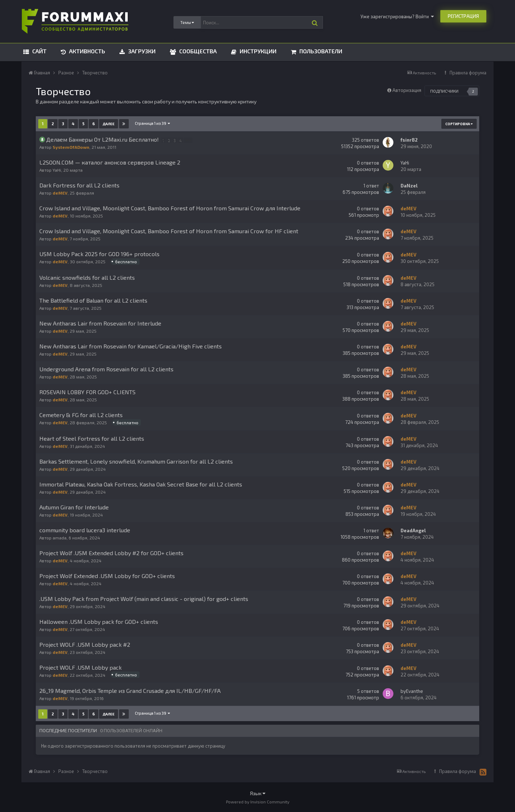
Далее (109, 124)
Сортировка (459, 124)
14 (189, 140)
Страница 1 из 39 (152, 123)
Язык (258, 793)
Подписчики (444, 91)
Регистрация (463, 16)
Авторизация (407, 90)
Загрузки (141, 51)
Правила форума (468, 73)
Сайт (39, 51)
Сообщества (197, 51)
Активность (86, 51)
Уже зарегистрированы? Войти (397, 16)
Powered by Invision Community (258, 802)
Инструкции (257, 51)
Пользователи (320, 51)
